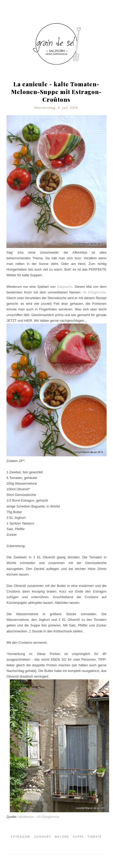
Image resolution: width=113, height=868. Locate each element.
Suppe (78, 837)
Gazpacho (65, 287)
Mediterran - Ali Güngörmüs (39, 817)
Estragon (21, 837)
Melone (62, 837)
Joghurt (42, 837)
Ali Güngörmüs (94, 292)
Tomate (95, 837)
